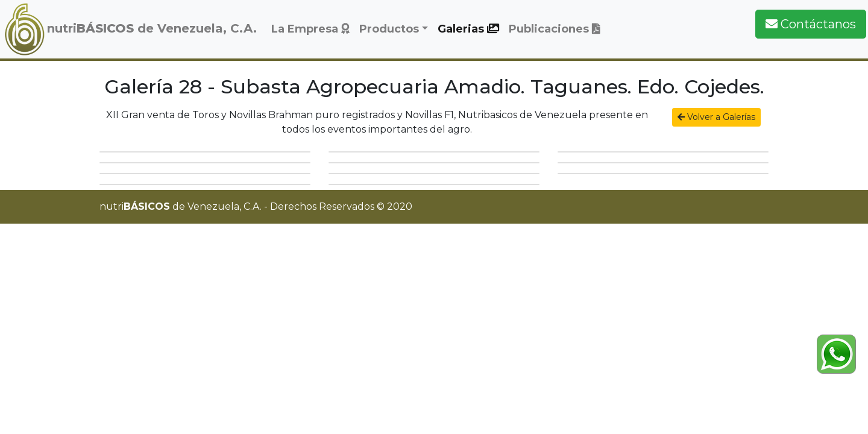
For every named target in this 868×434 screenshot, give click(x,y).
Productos (389, 29)
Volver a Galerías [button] (716, 117)
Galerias (468, 29)
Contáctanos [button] (811, 24)
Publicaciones (555, 29)
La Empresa (310, 29)
